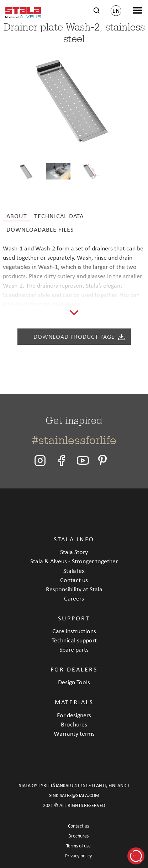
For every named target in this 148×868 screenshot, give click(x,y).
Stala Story (74, 552)
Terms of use (78, 846)
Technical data (59, 216)
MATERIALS (74, 702)
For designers (74, 715)
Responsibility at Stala (74, 589)
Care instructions (74, 631)
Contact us (74, 580)
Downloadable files (40, 229)
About (17, 216)
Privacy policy (78, 856)
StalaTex (74, 571)
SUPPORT (74, 618)
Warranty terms (74, 733)
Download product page (80, 337)
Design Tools (74, 682)
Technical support (74, 640)
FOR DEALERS (74, 669)
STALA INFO (74, 539)
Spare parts (74, 649)
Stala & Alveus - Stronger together (74, 561)
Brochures (74, 724)
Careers (74, 598)
